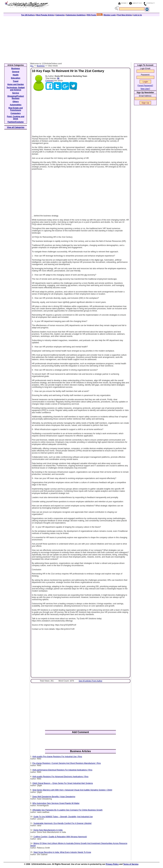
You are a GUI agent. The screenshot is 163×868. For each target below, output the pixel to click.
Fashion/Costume (16, 122)
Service (16, 93)
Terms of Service (131, 864)
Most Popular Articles (45, 15)
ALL (32, 66)
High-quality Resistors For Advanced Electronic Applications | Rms (60, 777)
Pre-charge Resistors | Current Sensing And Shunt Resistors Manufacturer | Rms (67, 763)
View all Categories (16, 127)
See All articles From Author (90, 681)
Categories (60, 15)
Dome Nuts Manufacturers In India (48, 830)
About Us (137, 3)
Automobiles (16, 105)
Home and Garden (16, 84)
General (16, 72)
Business (41, 66)
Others (16, 102)
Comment (50, 81)
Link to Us (138, 15)
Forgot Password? (145, 86)
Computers (16, 113)
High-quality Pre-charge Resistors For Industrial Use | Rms (57, 757)
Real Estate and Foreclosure (16, 109)
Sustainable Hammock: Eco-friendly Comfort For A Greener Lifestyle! (62, 823)
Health (16, 75)
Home (124, 3)
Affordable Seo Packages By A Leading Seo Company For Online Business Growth (67, 810)
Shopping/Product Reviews (16, 97)
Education (16, 78)
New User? (145, 89)
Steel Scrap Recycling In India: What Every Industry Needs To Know (62, 852)
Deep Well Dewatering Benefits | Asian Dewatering (54, 797)
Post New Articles (125, 15)
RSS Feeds (95, 15)
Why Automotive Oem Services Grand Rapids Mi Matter (56, 803)
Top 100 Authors (28, 15)
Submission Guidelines (76, 15)
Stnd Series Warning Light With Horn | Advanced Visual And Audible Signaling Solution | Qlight (72, 790)
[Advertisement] (81, 38)
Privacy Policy (112, 864)
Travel (16, 81)
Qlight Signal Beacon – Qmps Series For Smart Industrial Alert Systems (63, 783)
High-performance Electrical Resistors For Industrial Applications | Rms (62, 770)
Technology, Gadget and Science (16, 89)
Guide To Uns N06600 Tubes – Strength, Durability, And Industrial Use (63, 817)
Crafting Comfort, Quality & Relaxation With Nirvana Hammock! (60, 837)
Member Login (110, 15)
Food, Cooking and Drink (16, 118)
